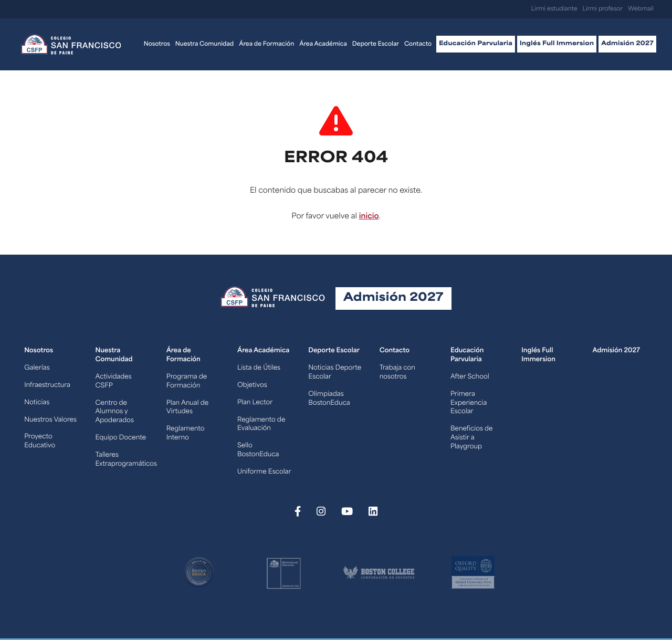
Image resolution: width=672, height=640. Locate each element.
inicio (369, 217)
